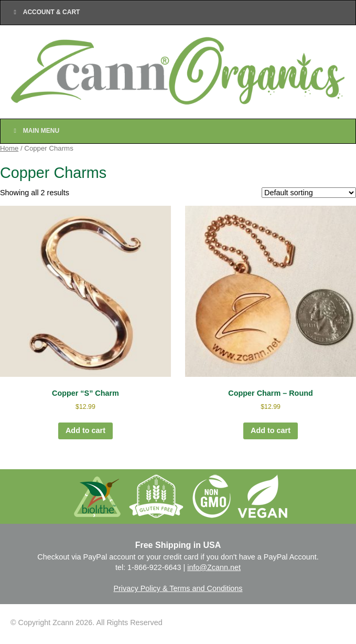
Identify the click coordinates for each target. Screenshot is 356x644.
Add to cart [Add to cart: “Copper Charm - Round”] (271, 430)
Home (9, 148)
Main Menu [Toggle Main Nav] (35, 131)
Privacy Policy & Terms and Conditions (178, 588)
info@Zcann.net (214, 567)
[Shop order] (309, 193)
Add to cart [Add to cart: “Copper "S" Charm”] (85, 430)
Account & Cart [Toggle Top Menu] (45, 12)
